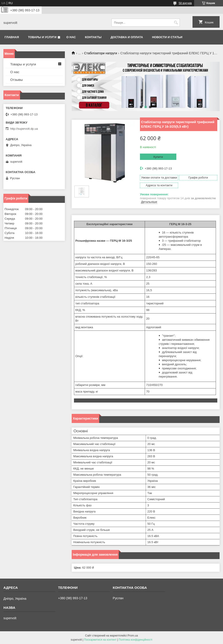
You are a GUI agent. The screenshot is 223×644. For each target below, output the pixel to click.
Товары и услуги (42, 37)
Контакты (93, 37)
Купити (158, 157)
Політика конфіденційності (136, 640)
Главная (12, 37)
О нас (71, 37)
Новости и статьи (167, 37)
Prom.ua (133, 636)
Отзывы (16, 80)
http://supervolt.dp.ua (24, 129)
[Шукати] (176, 23)
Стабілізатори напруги (101, 53)
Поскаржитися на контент (100, 640)
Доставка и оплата (127, 37)
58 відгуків (185, 3)
